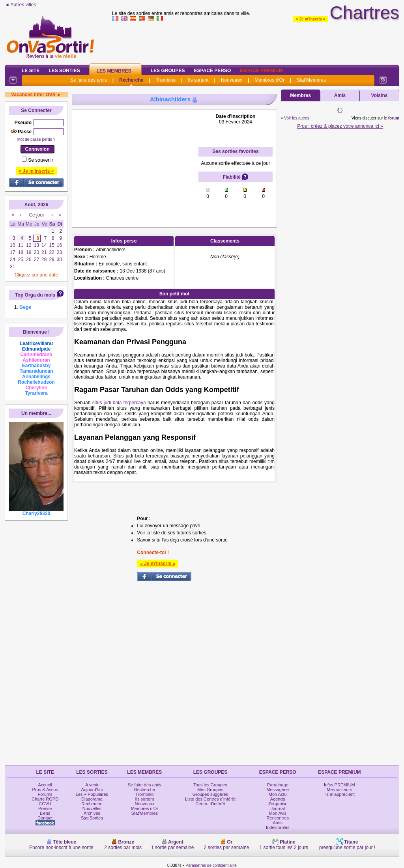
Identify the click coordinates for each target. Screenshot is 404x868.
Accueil (45, 785)
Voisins (380, 95)
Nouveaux (232, 80)
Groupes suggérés (210, 794)
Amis (340, 95)
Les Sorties (64, 71)
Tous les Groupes (210, 785)
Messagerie (278, 790)
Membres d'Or (269, 80)
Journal (278, 808)
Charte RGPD (45, 799)
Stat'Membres (311, 80)
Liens (45, 813)
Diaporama (92, 799)
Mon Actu (278, 794)
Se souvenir (40, 160)
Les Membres (114, 71)
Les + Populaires (92, 794)
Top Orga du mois (35, 295)
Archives (92, 813)
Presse (45, 808)
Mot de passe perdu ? (36, 139)
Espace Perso (212, 71)
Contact (45, 818)
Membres (300, 95)
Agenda (278, 799)
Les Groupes (168, 71)
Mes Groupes (210, 790)
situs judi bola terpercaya (119, 403)
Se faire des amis (89, 80)
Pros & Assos (45, 790)
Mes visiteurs (339, 790)
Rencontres (278, 818)
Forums (45, 794)
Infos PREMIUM (339, 785)
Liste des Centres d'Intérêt (210, 799)
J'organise (278, 804)
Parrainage (278, 785)
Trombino (166, 80)
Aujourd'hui (92, 790)
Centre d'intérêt (210, 804)
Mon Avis (278, 813)
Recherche (131, 80)
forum (394, 118)
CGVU (45, 804)
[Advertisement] (135, 163)
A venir (92, 785)
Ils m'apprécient (339, 794)
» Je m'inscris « (310, 19)
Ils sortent (198, 80)
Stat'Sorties (92, 818)
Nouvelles (92, 808)
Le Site (31, 71)
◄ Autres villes (20, 5)
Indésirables (278, 827)
